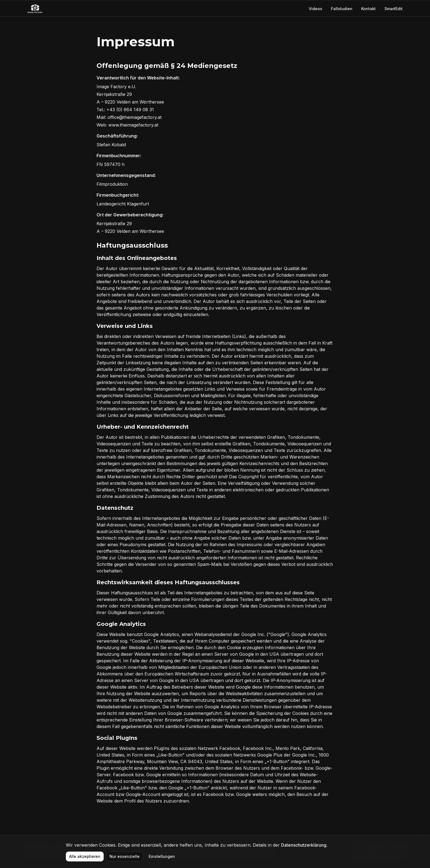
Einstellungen (162, 856)
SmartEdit (394, 9)
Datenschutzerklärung (304, 845)
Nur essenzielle (125, 856)
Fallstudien (342, 9)
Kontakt (368, 9)
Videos (316, 9)
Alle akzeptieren (85, 856)
